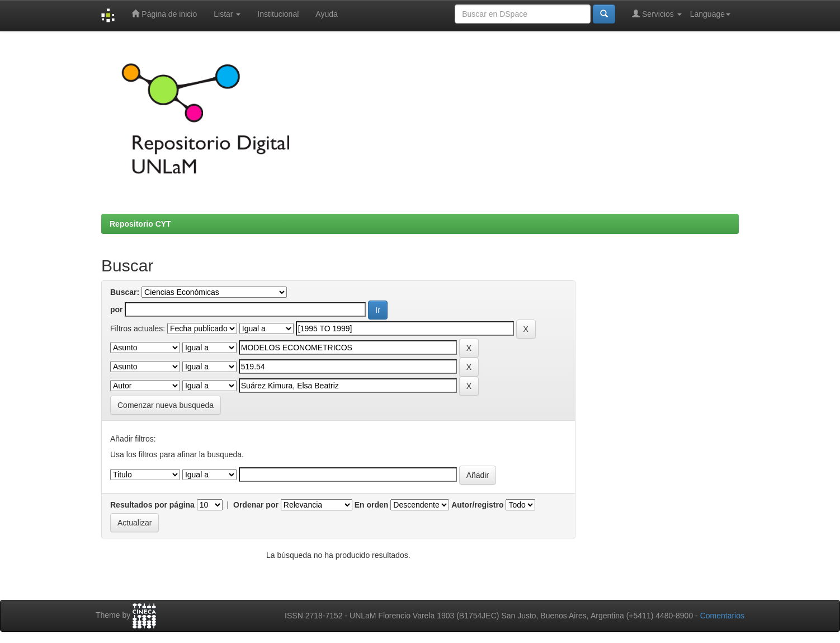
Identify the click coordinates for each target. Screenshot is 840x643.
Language (710, 14)
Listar (227, 14)
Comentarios (722, 616)
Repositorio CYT (140, 224)
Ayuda (326, 14)
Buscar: (125, 292)
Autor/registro (477, 505)
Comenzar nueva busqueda (166, 405)
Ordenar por (256, 505)
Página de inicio (164, 14)
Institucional (278, 14)
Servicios (657, 14)
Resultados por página (152, 505)
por (117, 309)
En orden (372, 505)
